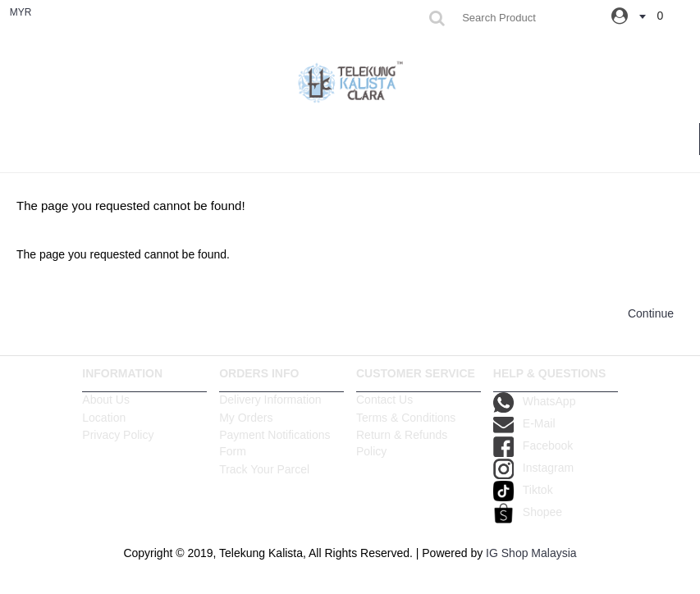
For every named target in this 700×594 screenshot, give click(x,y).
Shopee (528, 512)
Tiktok (523, 490)
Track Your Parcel (264, 469)
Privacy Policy (118, 435)
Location (104, 418)
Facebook (533, 445)
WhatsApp (535, 401)
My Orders (246, 418)
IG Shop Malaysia (531, 553)
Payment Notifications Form (275, 443)
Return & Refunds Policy (402, 443)
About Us (106, 400)
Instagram (533, 468)
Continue (651, 313)
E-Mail (524, 423)
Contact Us (384, 400)
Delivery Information (270, 400)
